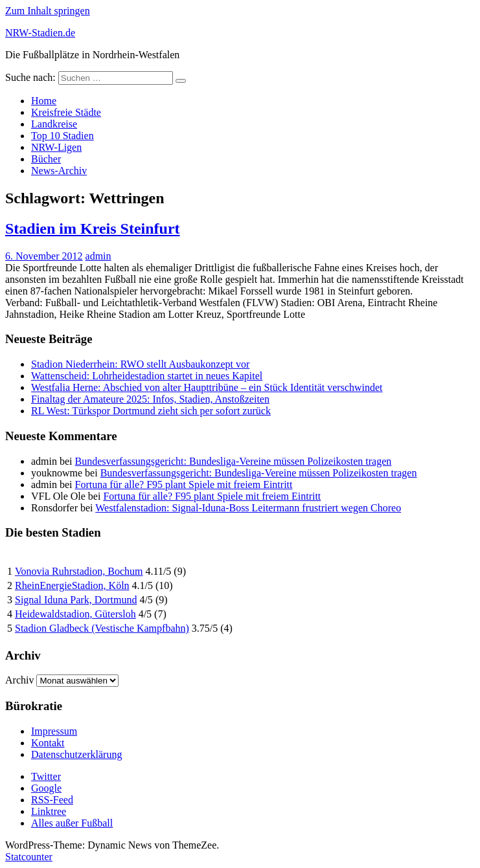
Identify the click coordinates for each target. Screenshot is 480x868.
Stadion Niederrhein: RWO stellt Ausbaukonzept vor (140, 364)
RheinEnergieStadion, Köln (72, 585)
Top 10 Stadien (63, 136)
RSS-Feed (52, 800)
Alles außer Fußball (72, 823)
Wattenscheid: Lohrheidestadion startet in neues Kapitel (147, 376)
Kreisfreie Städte (66, 112)
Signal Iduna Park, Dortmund (76, 600)
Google (46, 788)
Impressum (54, 731)
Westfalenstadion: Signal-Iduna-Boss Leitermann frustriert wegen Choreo (248, 508)
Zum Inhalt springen (48, 11)
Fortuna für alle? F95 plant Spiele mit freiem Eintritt (184, 484)
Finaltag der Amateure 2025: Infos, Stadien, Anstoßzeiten (150, 399)
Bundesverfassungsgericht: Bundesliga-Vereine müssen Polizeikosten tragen (234, 461)
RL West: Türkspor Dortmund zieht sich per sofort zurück (151, 411)
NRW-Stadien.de (40, 33)
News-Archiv (59, 171)
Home (44, 101)
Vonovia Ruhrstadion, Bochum (79, 571)
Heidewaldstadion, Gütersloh (75, 614)
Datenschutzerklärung (76, 754)
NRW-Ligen (56, 147)
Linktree (49, 811)
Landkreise (54, 124)
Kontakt (48, 743)
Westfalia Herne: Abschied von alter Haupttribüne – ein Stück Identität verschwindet (207, 387)
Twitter (46, 776)
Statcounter (29, 857)
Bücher (46, 159)
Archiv (19, 680)
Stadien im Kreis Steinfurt (93, 228)
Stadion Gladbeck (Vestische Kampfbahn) (102, 628)
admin (98, 256)
